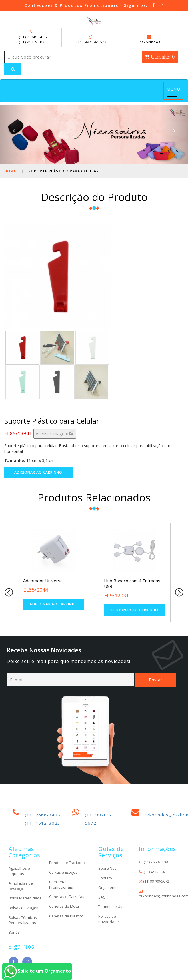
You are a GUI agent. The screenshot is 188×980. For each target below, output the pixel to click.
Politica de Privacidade (109, 919)
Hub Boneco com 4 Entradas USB (132, 583)
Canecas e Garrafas (67, 897)
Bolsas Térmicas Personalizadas (23, 920)
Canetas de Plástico (66, 916)
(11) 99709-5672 (91, 42)
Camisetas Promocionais (61, 884)
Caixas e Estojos (63, 872)
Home (10, 171)
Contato (105, 878)
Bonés (14, 932)
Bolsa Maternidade (25, 898)
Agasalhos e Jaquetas (19, 871)
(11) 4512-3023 (33, 42)
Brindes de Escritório (67, 863)
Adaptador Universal (43, 581)
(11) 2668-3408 (33, 37)
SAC (102, 897)
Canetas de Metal (64, 906)
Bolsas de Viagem (24, 908)
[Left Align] (13, 69)
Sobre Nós (107, 868)
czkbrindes (150, 39)
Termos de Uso (111, 907)
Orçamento (108, 887)
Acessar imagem (55, 433)
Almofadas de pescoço (21, 886)
